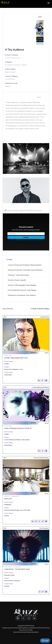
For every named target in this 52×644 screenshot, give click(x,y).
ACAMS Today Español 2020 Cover (16, 358)
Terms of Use (42, 628)
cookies (30, 630)
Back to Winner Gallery (40, 309)
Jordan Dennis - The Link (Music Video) (17, 569)
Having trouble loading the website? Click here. (23, 210)
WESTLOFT (8, 499)
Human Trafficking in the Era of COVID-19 (18, 428)
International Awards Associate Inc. (30, 632)
